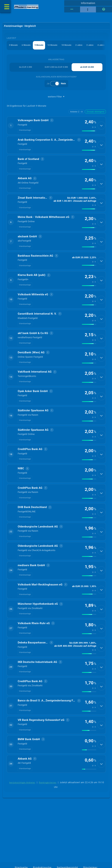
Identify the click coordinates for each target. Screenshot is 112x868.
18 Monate (66, 45)
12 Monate (52, 45)
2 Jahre (79, 45)
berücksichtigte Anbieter (22, 813)
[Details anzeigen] (101, 126)
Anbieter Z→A (76, 112)
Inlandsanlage (25, 131)
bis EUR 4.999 (26, 67)
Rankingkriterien (48, 813)
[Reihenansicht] (72, 10)
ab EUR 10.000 (87, 67)
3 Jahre (90, 45)
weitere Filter (56, 97)
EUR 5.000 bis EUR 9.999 (56, 67)
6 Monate (26, 45)
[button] (56, 126)
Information (88, 3)
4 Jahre (101, 45)
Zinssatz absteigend (95, 112)
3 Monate (13, 45)
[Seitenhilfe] (104, 10)
